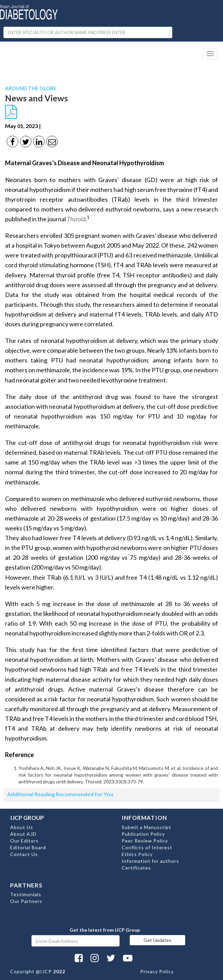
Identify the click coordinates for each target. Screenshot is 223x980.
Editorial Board (28, 847)
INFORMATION (144, 818)
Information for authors (150, 861)
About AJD (23, 834)
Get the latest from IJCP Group (105, 930)
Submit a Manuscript (146, 827)
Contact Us (24, 854)
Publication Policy (143, 834)
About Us (22, 827)
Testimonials (26, 894)
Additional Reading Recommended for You (60, 794)
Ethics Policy (137, 854)
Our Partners (26, 901)
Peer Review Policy (145, 841)
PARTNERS (26, 885)
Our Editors (24, 841)
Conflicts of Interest (147, 847)
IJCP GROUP (27, 818)
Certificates (136, 868)
